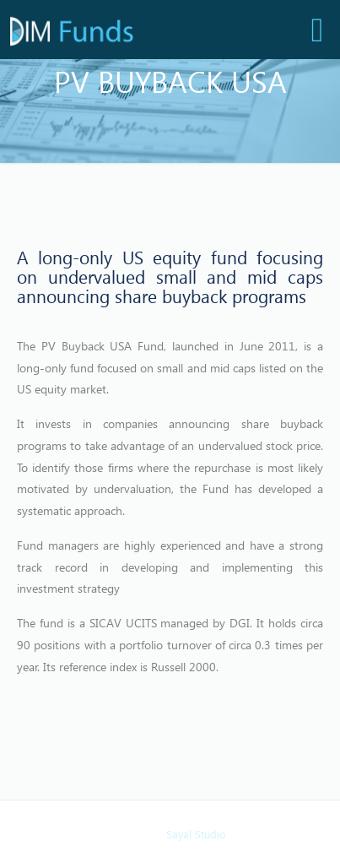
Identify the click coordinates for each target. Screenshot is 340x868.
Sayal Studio (196, 834)
